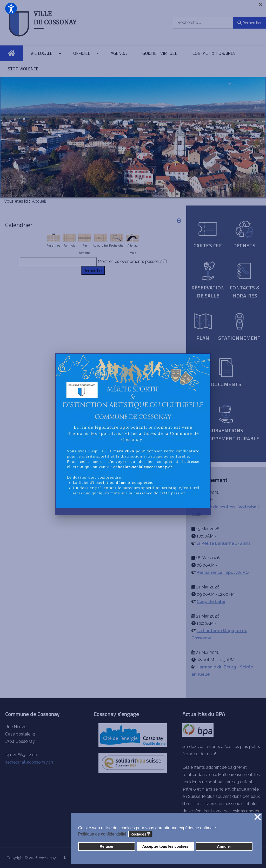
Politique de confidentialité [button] (102, 834)
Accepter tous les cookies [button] (165, 846)
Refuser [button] (107, 846)
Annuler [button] (224, 846)
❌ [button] (258, 817)
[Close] (261, 5)
